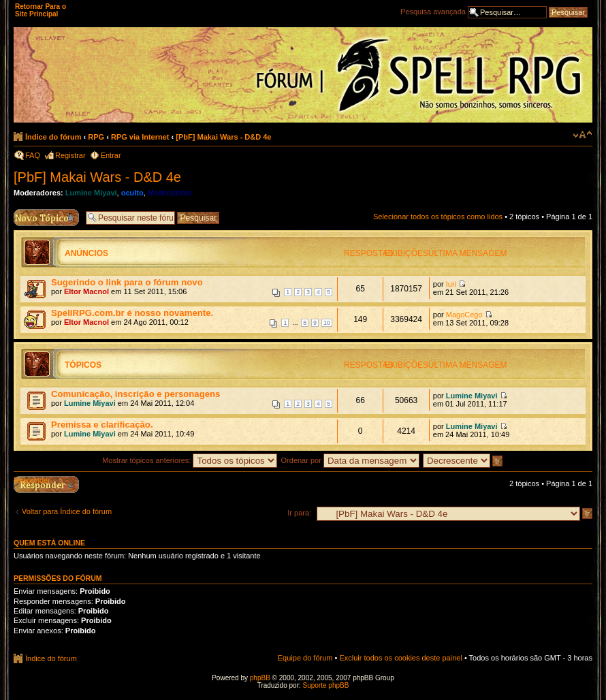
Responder (32, 480)
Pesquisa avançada (433, 12)
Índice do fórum (53, 137)
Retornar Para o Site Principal (41, 10)
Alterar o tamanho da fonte (583, 135)
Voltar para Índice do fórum (67, 511)
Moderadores (170, 193)
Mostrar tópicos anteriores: (190, 460)
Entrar (111, 155)
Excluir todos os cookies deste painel (400, 658)
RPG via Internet (140, 137)
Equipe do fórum (305, 658)
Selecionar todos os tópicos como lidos (438, 217)
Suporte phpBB (326, 685)
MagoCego (464, 315)
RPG (96, 137)
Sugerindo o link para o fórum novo (127, 282)
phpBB (260, 678)
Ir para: (299, 513)
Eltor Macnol (86, 291)
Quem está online (49, 543)
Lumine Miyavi (91, 193)
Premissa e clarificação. (102, 425)
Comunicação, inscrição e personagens (135, 394)
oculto (132, 193)
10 (327, 323)
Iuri (451, 284)
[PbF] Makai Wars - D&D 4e (223, 137)
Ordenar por (350, 460)
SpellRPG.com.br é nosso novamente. (132, 313)
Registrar (70, 155)
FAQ (33, 155)
